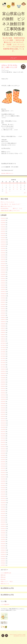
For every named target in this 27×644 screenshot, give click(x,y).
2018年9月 (3, 324)
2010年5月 (3, 539)
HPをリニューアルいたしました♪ (8, 202)
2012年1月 (3, 496)
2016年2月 (3, 391)
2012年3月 (3, 492)
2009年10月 (3, 554)
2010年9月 (3, 531)
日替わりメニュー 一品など (7, 581)
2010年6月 (3, 537)
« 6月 (6, 193)
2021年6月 (3, 253)
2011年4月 (3, 516)
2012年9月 (3, 479)
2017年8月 (3, 352)
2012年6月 (3, 485)
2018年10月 (3, 322)
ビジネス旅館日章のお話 (6, 573)
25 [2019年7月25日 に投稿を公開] (13, 189)
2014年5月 (3, 436)
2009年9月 (3, 557)
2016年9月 (3, 376)
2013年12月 (3, 447)
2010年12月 (3, 524)
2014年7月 (3, 432)
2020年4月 (3, 283)
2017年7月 (3, 354)
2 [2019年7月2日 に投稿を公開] (6, 184)
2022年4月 (3, 231)
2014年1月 (3, 445)
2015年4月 (3, 412)
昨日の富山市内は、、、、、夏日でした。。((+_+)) (11, 208)
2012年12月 (3, 473)
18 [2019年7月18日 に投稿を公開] (13, 188)
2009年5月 (3, 565)
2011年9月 (3, 505)
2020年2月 (3, 287)
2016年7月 (3, 380)
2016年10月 (3, 373)
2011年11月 (3, 501)
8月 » (25, 193)
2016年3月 (3, 388)
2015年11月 (3, 397)
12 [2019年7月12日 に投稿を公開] (17, 186)
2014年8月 (3, 429)
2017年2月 (3, 365)
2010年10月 (3, 529)
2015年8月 (3, 404)
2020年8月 (3, 274)
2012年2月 (3, 494)
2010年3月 (3, 544)
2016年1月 (3, 393)
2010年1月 (3, 548)
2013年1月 (3, 470)
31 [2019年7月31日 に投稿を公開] (10, 191)
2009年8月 (3, 559)
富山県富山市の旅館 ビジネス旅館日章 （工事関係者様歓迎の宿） (13, 24)
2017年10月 (3, 348)
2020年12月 (3, 266)
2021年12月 (3, 240)
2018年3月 (3, 337)
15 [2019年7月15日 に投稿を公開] (3, 188)
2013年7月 (3, 457)
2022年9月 (3, 220)
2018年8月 (3, 326)
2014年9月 (3, 427)
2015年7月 (3, 406)
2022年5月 (3, 229)
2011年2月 (3, 520)
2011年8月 (3, 507)
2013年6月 (3, 460)
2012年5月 (3, 488)
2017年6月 (3, 356)
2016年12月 (3, 369)
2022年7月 (3, 225)
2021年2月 (3, 261)
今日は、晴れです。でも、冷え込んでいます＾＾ (11, 204)
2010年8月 (3, 533)
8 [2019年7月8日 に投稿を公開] (3, 186)
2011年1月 (3, 522)
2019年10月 (3, 296)
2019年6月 (3, 304)
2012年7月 (3, 483)
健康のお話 (3, 575)
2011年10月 (3, 503)
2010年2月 (3, 546)
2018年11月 (3, 320)
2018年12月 (3, 317)
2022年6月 (3, 227)
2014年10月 (3, 425)
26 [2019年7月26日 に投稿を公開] (17, 189)
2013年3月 (3, 466)
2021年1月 (3, 264)
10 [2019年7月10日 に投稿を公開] (10, 186)
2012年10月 (3, 477)
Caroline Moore (22, 636)
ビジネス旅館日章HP (5, 604)
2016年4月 (3, 386)
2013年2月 (3, 468)
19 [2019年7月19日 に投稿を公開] (17, 188)
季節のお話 (3, 577)
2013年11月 (3, 449)
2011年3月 (3, 518)
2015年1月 (3, 419)
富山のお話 (3, 173)
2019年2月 (3, 313)
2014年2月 (3, 442)
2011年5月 (3, 513)
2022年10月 (3, 218)
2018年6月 (3, 330)
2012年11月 (3, 475)
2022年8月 (3, 223)
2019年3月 (3, 311)
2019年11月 (3, 294)
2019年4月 (3, 309)
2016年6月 (3, 382)
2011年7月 (3, 509)
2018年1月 (3, 341)
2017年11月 (3, 345)
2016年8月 (3, 378)
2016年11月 (3, 371)
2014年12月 (3, 421)
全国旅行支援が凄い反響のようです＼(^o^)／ (10, 211)
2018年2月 (3, 339)
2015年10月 (3, 399)
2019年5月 (3, 307)
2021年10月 (3, 244)
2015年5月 (3, 410)
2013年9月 (3, 453)
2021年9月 (3, 246)
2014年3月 (3, 440)
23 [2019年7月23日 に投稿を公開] (6, 189)
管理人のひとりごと (10, 173)
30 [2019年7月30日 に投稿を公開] (6, 191)
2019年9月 (3, 298)
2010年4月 (3, 541)
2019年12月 (3, 292)
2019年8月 (3, 300)
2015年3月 (3, 414)
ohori (8, 71)
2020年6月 (3, 279)
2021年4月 (3, 257)
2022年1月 (3, 238)
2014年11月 (3, 423)
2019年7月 (3, 302)
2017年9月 (3, 350)
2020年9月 (3, 272)
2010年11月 (3, 526)
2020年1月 (3, 289)
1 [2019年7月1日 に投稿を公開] (3, 184)
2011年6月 (3, 511)
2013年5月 (3, 462)
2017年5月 (3, 358)
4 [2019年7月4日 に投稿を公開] (13, 184)
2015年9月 (3, 401)
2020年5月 (3, 281)
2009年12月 (3, 550)
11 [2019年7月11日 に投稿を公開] (13, 186)
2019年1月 (3, 315)
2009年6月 (3, 563)
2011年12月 (3, 498)
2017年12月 (3, 343)
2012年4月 (3, 490)
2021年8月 (3, 248)
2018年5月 (3, 332)
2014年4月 (3, 438)
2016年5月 (3, 384)
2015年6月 (3, 408)
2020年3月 (3, 285)
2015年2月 (3, 416)
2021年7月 (3, 251)
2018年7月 (3, 328)
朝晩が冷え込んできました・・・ (8, 206)
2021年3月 (3, 259)
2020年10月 (3, 270)
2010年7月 (3, 535)
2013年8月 (3, 455)
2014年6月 (3, 434)
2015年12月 (3, 395)
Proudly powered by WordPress (16, 635)
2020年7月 (3, 276)
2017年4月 (3, 361)
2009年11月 (3, 552)
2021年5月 (3, 255)
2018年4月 (3, 335)
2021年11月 (3, 242)
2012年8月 (3, 481)
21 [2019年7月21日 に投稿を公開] (24, 188)
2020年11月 (3, 268)
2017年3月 (3, 363)
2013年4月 (3, 464)
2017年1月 (3, 367)
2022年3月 (3, 233)
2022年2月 (3, 235)
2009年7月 (3, 561)
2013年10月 (3, 451)
